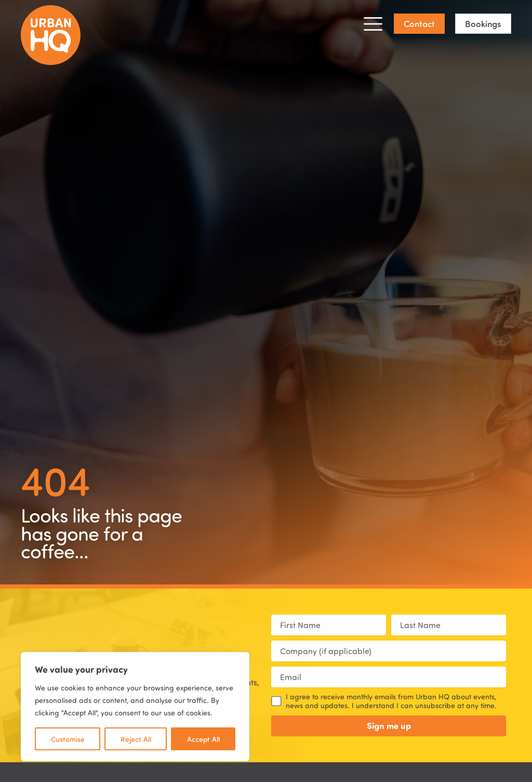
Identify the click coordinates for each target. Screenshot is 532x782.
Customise (68, 739)
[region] (135, 707)
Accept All (203, 739)
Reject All (136, 739)
